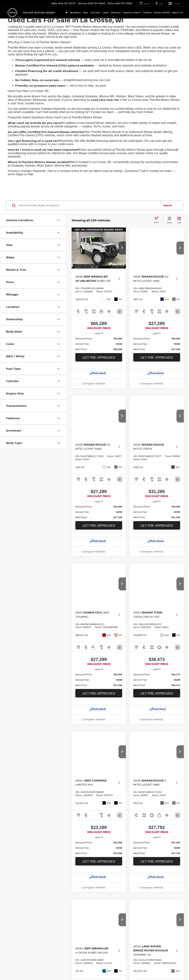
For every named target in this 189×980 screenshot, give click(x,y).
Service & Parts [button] (132, 12)
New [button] (86, 12)
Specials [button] (116, 12)
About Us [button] (178, 12)
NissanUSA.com (157, 952)
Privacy (134, 952)
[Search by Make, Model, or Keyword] (89, 205)
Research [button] (75, 12)
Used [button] (106, 12)
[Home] (66, 13)
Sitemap (143, 952)
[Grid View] (169, 220)
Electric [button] (95, 12)
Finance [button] (147, 12)
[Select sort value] (158, 220)
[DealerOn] (17, 952)
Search (168, 205)
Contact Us (122, 952)
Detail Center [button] (162, 12)
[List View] (179, 220)
